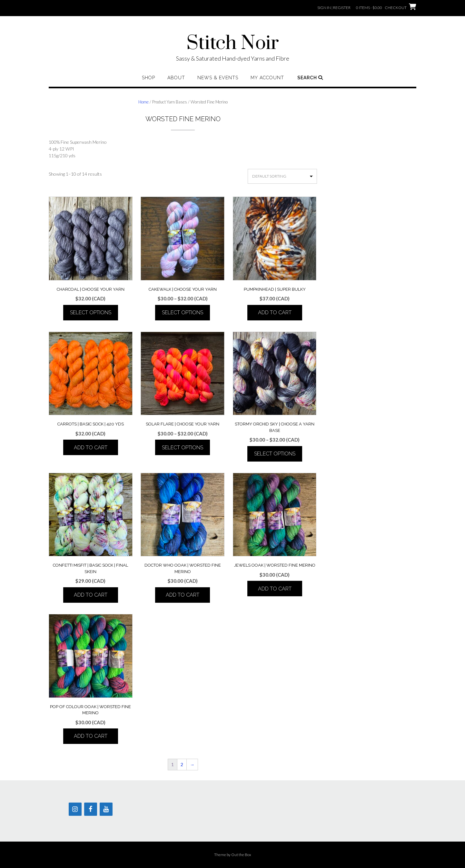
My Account (267, 78)
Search (310, 78)
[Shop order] (282, 176)
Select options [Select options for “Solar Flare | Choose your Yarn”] (183, 448)
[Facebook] (91, 809)
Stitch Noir (233, 44)
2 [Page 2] (182, 764)
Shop (148, 78)
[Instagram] (75, 809)
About (176, 78)
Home (143, 102)
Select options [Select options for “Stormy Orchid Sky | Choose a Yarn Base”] (275, 454)
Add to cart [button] (275, 312)
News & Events (218, 78)
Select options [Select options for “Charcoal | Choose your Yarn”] (91, 312)
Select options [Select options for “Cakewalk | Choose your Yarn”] (183, 312)
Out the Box (241, 855)
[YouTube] (106, 809)
